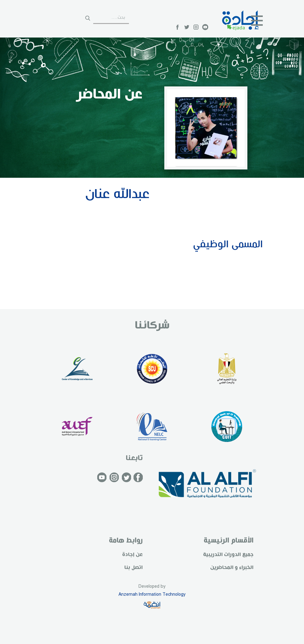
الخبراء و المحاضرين (232, 568)
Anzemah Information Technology (152, 594)
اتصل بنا (134, 568)
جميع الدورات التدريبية (228, 555)
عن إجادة (132, 555)
